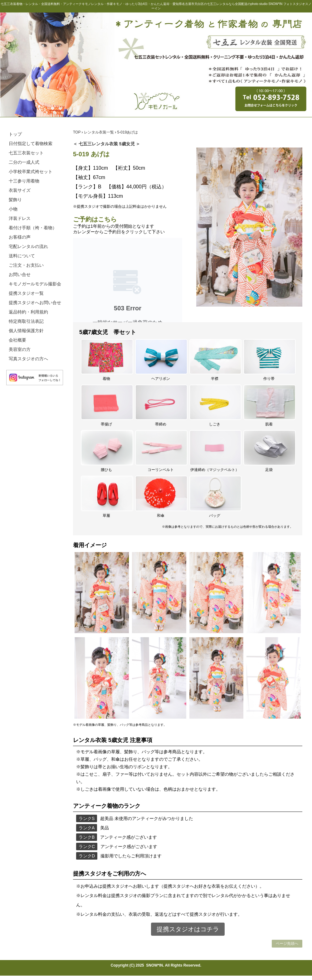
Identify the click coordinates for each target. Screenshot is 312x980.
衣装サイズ (20, 190)
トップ (15, 134)
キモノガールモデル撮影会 (35, 284)
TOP (77, 132)
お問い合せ (20, 274)
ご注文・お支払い (26, 265)
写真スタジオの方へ (28, 359)
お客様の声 (20, 237)
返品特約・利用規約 (28, 312)
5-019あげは (128, 132)
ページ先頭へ (287, 944)
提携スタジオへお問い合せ (35, 303)
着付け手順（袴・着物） (33, 228)
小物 (13, 209)
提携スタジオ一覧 (26, 293)
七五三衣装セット (26, 153)
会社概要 (17, 340)
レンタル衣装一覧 (99, 132)
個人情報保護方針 (26, 331)
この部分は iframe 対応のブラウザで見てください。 (128, 280)
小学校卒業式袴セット (31, 172)
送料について (22, 256)
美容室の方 (20, 349)
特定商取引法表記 (26, 321)
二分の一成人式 (24, 162)
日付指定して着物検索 (31, 143)
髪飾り (15, 200)
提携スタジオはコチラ (188, 929)
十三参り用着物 (24, 181)
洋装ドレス (20, 218)
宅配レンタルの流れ (28, 246)
